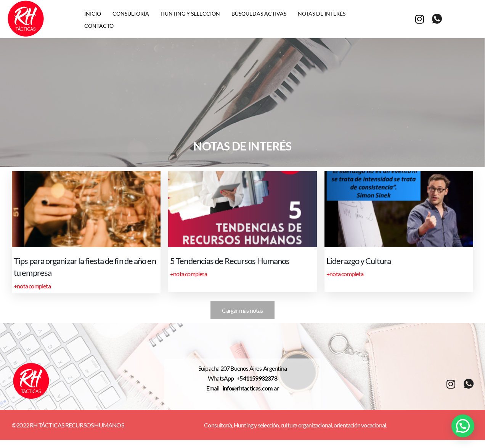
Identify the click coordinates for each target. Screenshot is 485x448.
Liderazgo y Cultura (364, 261)
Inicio (93, 13)
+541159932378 (257, 378)
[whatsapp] (437, 19)
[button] (463, 426)
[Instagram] (419, 18)
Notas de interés (322, 13)
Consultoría (131, 13)
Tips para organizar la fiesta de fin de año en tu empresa (83, 266)
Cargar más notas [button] (242, 310)
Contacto (99, 25)
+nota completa (32, 285)
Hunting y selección (190, 13)
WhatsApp (222, 378)
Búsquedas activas (259, 13)
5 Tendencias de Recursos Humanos (239, 261)
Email (214, 388)
